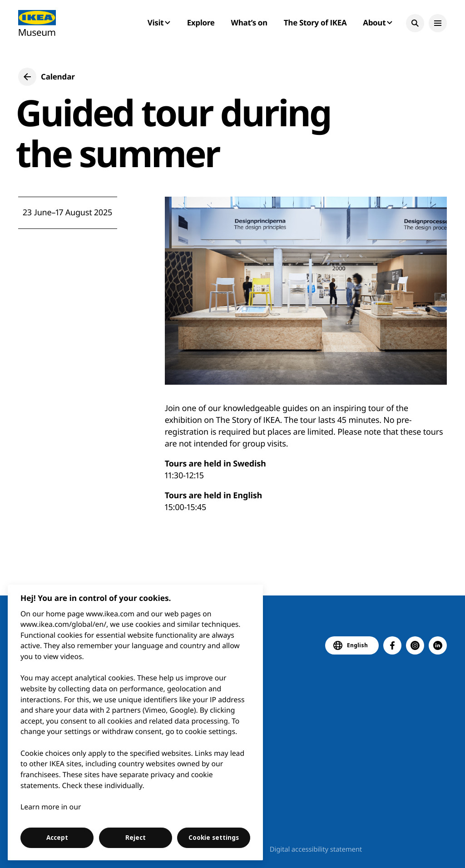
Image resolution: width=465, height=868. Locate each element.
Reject (136, 838)
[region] (136, 722)
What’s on (249, 22)
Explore (201, 22)
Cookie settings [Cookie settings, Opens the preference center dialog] (214, 838)
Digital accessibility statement (316, 849)
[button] (415, 23)
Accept (57, 838)
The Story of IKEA (315, 22)
